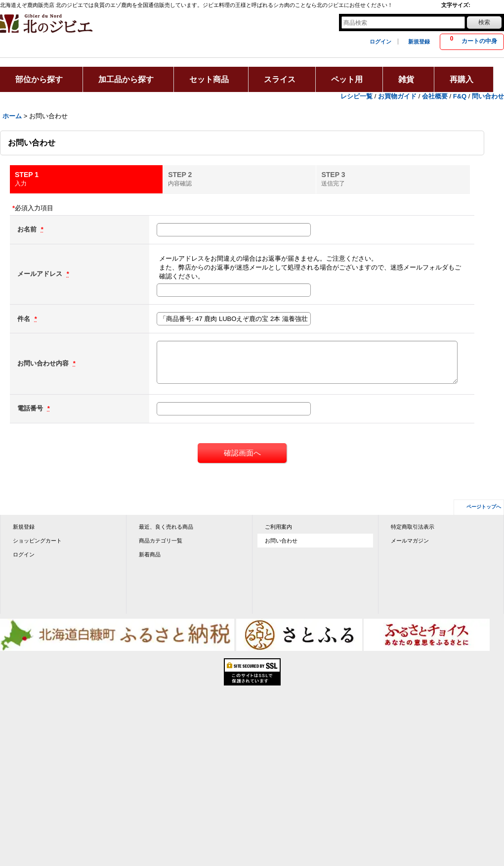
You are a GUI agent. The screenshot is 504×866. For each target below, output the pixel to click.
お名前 (28, 229)
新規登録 (419, 42)
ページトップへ (484, 507)
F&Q (460, 96)
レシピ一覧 (357, 96)
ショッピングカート (37, 541)
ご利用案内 (278, 527)
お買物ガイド (397, 96)
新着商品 (150, 554)
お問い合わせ (281, 541)
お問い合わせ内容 (44, 363)
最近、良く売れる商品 (166, 527)
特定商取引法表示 (413, 527)
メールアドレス (41, 274)
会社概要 (435, 96)
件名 (25, 319)
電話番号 (31, 408)
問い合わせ (488, 96)
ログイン (380, 42)
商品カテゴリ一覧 (161, 541)
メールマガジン (410, 541)
